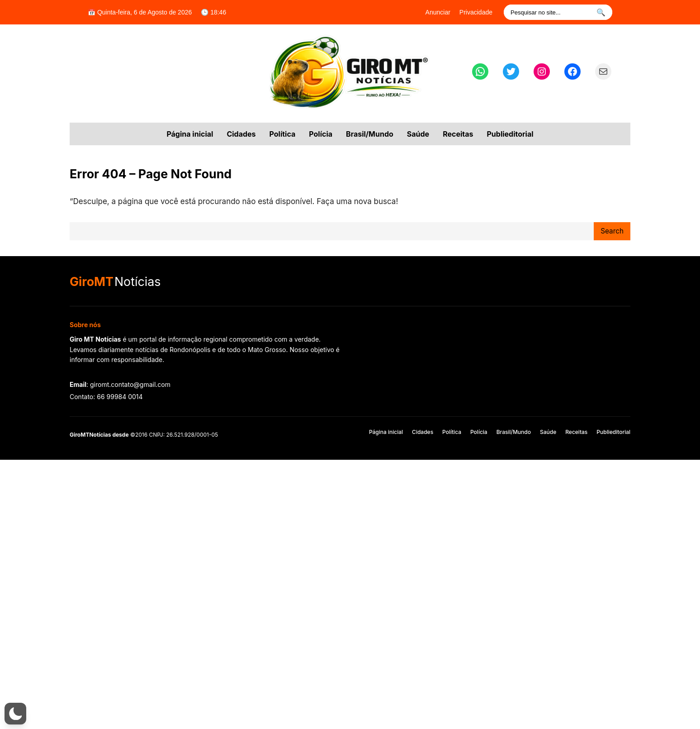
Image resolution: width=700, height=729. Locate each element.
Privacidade (476, 12)
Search (612, 231)
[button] (15, 714)
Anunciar (438, 12)
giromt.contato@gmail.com (130, 384)
